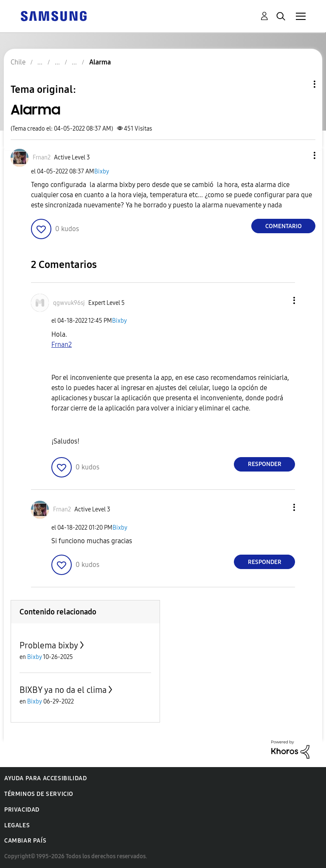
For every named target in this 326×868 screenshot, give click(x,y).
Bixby (102, 172)
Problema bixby (49, 645)
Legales (17, 825)
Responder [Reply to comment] (265, 464)
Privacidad (22, 810)
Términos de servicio (39, 794)
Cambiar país (25, 841)
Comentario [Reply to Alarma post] (284, 226)
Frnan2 (62, 345)
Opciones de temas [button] (300, 84)
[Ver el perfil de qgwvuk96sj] (69, 303)
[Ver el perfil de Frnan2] (42, 158)
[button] (301, 155)
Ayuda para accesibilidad (45, 778)
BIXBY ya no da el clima (63, 690)
